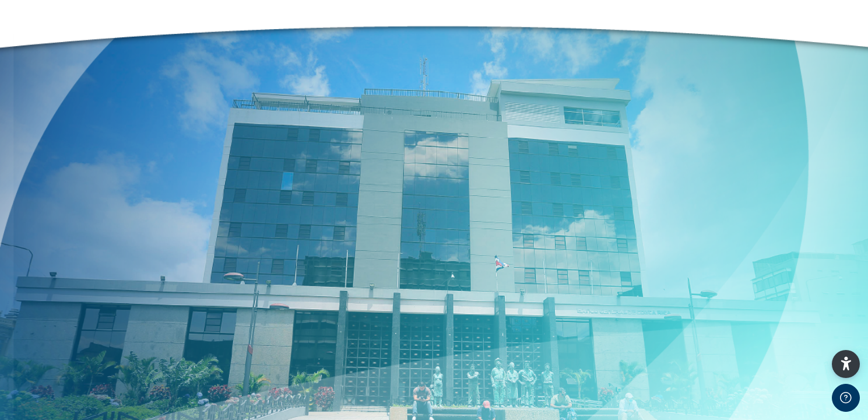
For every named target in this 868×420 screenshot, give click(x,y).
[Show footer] (846, 398)
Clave (31, 386)
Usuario (35, 328)
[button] (846, 364)
